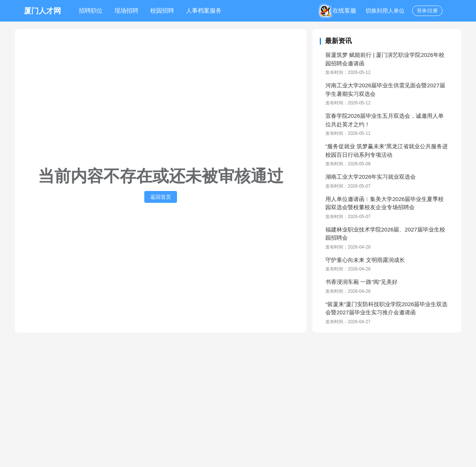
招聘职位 (91, 11)
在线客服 (340, 11)
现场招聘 (126, 11)
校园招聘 (162, 11)
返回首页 (161, 197)
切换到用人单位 (385, 11)
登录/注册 (427, 11)
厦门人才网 (42, 11)
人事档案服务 (204, 11)
